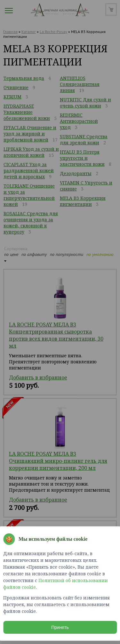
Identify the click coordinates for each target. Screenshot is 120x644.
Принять (60, 627)
